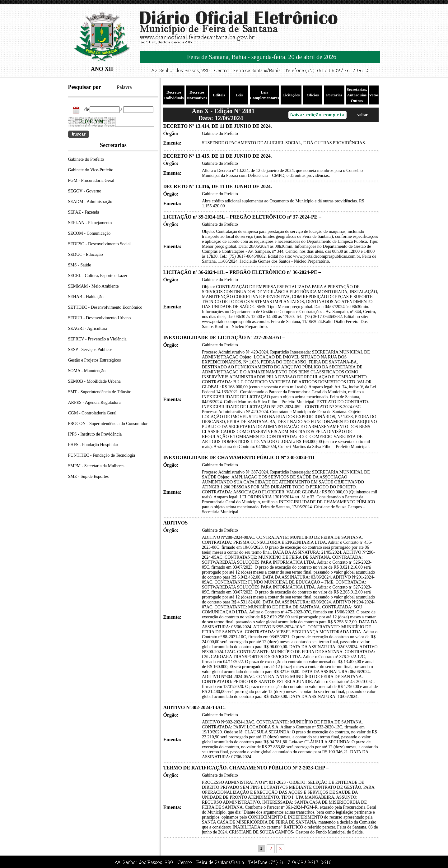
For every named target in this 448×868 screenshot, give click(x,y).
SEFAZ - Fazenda (84, 212)
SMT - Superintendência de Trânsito (100, 392)
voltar (362, 115)
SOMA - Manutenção (87, 371)
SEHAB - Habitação (86, 297)
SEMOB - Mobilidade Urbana (94, 381)
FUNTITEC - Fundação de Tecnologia (102, 455)
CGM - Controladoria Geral (92, 413)
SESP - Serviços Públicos (90, 350)
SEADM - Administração (90, 202)
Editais (219, 95)
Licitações (291, 95)
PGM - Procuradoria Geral (91, 180)
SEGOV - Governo (85, 191)
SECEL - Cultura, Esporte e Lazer (98, 276)
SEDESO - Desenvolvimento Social (100, 244)
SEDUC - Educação (86, 254)
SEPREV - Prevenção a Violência (97, 339)
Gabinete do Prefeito (86, 159)
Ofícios (313, 95)
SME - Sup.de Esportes (89, 476)
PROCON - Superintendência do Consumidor (108, 424)
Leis (239, 95)
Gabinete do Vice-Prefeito (91, 170)
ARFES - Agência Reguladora (94, 402)
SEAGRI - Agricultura (88, 328)
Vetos (374, 95)
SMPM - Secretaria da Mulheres (96, 466)
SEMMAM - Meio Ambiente (93, 286)
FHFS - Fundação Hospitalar (93, 445)
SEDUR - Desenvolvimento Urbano (100, 318)
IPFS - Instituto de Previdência (95, 434)
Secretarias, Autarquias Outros (357, 95)
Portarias (334, 95)
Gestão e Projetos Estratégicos (95, 360)
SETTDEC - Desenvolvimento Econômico (105, 307)
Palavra (124, 87)
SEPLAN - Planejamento (90, 223)
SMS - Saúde (80, 265)
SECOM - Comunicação (89, 233)
